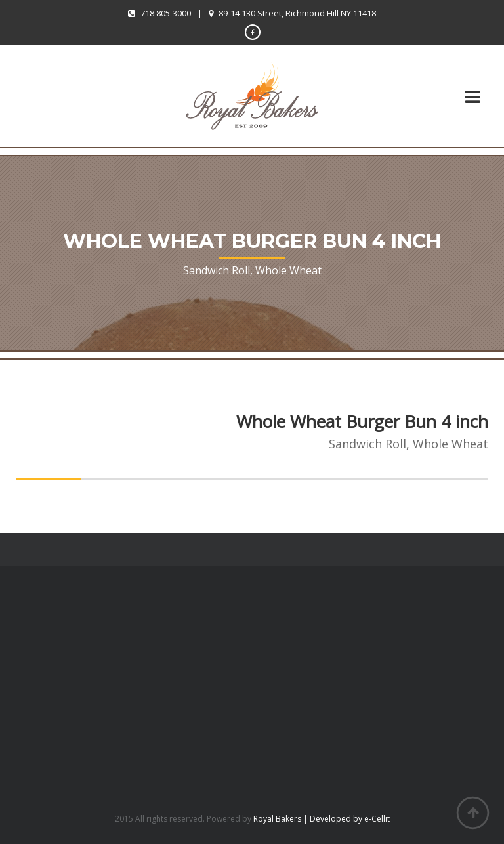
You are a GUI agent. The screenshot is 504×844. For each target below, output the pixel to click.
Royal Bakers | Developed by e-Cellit (322, 819)
